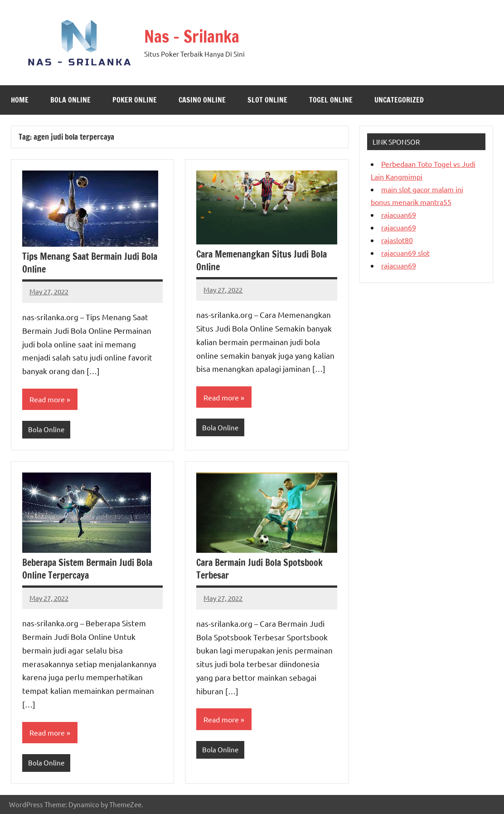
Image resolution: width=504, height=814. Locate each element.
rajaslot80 (397, 240)
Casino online (202, 100)
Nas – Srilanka (192, 37)
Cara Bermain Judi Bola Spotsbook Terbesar (259, 569)
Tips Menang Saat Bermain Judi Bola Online (90, 263)
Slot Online (267, 100)
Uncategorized (399, 100)
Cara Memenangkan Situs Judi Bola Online (262, 261)
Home (20, 100)
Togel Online (331, 100)
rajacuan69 (399, 214)
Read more (47, 399)
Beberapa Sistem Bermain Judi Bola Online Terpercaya (87, 569)
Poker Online (135, 100)
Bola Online (70, 100)
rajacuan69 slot (405, 253)
